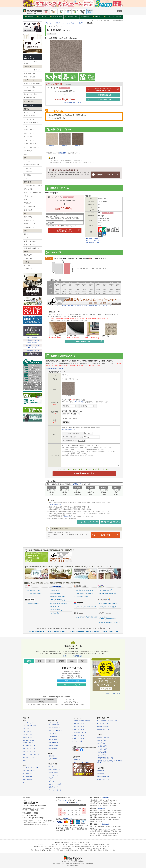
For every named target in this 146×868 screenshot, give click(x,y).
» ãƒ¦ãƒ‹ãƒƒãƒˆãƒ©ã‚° (81, 597)
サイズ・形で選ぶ (30, 87)
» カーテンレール (28, 729)
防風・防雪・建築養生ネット (33, 248)
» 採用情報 (101, 774)
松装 (46, 23)
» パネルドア (52, 734)
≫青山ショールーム (33, 340)
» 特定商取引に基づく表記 (105, 758)
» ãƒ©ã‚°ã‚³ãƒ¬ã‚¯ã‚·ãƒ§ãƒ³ (107, 607)
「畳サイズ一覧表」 (79, 402)
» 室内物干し (52, 756)
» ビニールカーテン (54, 728)
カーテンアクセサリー (31, 123)
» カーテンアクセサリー (30, 726)
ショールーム (41, 17)
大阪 (72, 661)
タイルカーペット (30, 161)
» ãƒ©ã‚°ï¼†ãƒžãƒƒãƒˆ (33, 603)
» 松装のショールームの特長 (81, 720)
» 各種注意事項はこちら (92, 242)
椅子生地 (27, 265)
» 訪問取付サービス (103, 729)
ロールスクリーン (30, 137)
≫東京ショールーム (33, 338)
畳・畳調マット (29, 175)
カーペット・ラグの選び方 (30, 62)
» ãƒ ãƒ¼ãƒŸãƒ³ (55, 606)
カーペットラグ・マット (29, 58)
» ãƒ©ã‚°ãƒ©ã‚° (55, 613)
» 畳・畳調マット (28, 780)
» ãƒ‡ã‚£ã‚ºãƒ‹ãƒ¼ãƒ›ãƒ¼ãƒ (59, 603)
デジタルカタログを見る (110, 522)
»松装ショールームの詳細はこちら (73, 656)
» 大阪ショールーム (79, 735)
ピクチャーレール (30, 224)
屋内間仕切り (28, 255)
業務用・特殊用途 (30, 77)
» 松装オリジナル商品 (55, 784)
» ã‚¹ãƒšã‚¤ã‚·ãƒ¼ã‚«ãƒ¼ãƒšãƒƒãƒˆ (85, 607)
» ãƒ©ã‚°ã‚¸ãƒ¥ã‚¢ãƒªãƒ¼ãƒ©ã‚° (84, 593)
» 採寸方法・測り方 (103, 726)
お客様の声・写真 (71, 17)
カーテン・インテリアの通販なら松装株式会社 (73, 862)
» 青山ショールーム (79, 726)
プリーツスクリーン (30, 140)
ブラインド (28, 126)
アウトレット (28, 269)
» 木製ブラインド (28, 735)
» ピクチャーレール (54, 742)
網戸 (26, 154)
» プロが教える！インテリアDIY (107, 720)
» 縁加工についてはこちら (93, 240)
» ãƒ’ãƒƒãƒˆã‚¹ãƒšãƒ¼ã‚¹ (33, 593)
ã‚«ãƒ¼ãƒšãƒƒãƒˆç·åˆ (37, 631)
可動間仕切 (28, 203)
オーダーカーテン (30, 112)
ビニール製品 (28, 189)
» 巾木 (25, 782)
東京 (29, 661)
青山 (40, 661)
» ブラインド (27, 732)
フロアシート (28, 172)
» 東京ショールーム (79, 723)
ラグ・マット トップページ (33, 84)
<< (67, 802)
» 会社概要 (101, 771)
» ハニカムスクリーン (30, 748)
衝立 (26, 199)
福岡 (83, 661)
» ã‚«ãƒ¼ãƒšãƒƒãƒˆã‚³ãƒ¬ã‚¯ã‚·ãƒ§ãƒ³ (86, 617)
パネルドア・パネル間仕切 (32, 192)
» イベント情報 (77, 741)
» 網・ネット (52, 766)
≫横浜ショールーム (33, 343)
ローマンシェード (30, 116)
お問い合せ (106, 535)
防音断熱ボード (29, 227)
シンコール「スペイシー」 (69, 23)
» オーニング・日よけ (55, 775)
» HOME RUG (54, 590)
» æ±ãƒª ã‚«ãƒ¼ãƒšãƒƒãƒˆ (108, 593)
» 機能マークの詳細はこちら (93, 239)
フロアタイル (28, 168)
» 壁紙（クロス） (53, 745)
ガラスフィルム (29, 151)
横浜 (50, 661)
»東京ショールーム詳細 (72, 681)
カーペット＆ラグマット (32, 165)
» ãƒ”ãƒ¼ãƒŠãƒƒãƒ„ (56, 610)
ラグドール (82, 23)
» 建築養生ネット (53, 772)
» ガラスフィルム (28, 757)
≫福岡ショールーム (33, 350)
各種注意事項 (63, 153)
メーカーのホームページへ (88, 522)
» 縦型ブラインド (28, 738)
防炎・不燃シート (30, 245)
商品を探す (29, 17)
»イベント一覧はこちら (113, 693)
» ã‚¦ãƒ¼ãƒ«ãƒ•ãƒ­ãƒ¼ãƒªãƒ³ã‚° (84, 590)
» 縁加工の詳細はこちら (69, 429)
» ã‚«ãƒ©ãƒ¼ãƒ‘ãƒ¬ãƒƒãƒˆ (58, 597)
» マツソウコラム (103, 723)
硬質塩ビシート (29, 220)
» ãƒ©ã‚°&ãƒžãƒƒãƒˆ (105, 590)
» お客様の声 (77, 759)
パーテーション (29, 196)
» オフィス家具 (52, 759)
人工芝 (26, 238)
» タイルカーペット (29, 771)
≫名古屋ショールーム (33, 345)
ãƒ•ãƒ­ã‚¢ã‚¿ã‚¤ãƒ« (77, 631)
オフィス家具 (28, 258)
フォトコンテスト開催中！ (112, 17)
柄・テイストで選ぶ (30, 94)
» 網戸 (25, 760)
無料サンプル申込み (105, 175)
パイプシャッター (30, 207)
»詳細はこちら (102, 808)
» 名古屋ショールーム (79, 732)
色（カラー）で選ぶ (30, 98)
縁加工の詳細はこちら (89, 341)
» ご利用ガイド (102, 743)
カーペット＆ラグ (55, 23)
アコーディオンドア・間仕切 (33, 185)
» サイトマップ (102, 749)
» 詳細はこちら (68, 818)
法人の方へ (85, 17)
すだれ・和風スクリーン (32, 147)
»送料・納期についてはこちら (74, 103)
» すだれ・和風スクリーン (31, 754)
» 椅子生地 (51, 781)
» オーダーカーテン (29, 723)
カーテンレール (29, 119)
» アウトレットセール (55, 790)
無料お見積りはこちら (103, 90)
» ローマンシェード (29, 751)
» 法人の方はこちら (103, 779)
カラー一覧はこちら (99, 99)
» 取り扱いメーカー (103, 776)
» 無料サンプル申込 (103, 737)
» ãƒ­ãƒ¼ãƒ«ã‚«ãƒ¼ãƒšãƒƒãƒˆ (108, 603)
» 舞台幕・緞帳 (52, 748)
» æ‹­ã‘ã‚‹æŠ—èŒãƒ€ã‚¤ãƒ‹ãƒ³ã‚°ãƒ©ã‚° (108, 618)
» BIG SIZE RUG (55, 593)
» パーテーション (53, 736)
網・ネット (28, 234)
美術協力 (96, 17)
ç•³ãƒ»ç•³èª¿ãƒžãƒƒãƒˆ (110, 631)
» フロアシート (28, 777)
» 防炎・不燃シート (54, 769)
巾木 (26, 179)
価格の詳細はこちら (99, 95)
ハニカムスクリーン (30, 144)
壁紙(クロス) (28, 217)
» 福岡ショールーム (79, 738)
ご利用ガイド (77, 484)
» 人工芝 (50, 778)
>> (77, 802)
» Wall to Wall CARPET (33, 590)
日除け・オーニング (30, 241)
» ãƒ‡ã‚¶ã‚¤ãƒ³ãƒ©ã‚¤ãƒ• (58, 600)
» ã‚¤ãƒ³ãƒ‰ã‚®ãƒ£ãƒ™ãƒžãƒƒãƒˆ (110, 622)
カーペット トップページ (32, 70)
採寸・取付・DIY (56, 17)
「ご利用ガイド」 (68, 517)
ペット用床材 (29, 102)
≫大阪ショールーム (33, 348)
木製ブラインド (29, 130)
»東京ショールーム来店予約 (72, 685)
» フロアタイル (28, 774)
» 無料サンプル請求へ (55, 504)
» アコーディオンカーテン (56, 731)
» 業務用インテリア (54, 787)
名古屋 (61, 661)
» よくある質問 (102, 746)
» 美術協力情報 (102, 752)
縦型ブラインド (29, 133)
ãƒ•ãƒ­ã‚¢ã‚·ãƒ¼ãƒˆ (93, 631)
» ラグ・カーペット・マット (32, 768)
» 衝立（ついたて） (54, 739)
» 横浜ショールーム (79, 729)
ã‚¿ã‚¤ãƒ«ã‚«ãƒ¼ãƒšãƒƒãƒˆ (58, 631)
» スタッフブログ (103, 755)
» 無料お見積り (102, 740)
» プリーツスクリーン (30, 745)
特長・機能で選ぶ (30, 73)
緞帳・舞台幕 (28, 210)
